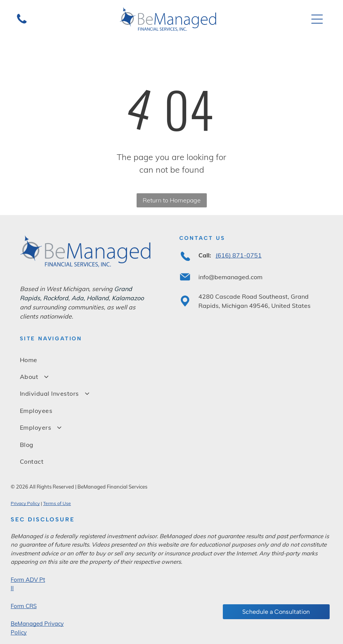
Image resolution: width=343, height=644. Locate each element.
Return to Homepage (172, 200)
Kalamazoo (128, 298)
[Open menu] (317, 19)
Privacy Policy (25, 503)
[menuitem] (171, 359)
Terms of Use (57, 503)
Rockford (56, 298)
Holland (98, 298)
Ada (77, 298)
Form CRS (24, 606)
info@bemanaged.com (230, 277)
